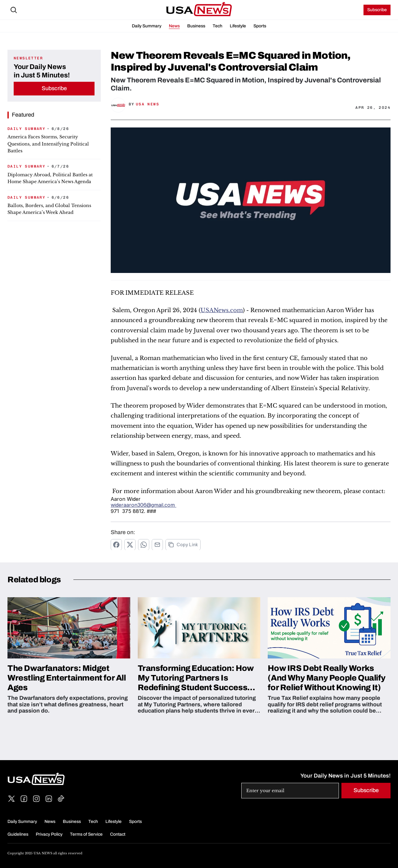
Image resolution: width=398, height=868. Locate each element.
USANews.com (222, 310)
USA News (148, 104)
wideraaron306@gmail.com (143, 505)
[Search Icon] (14, 10)
